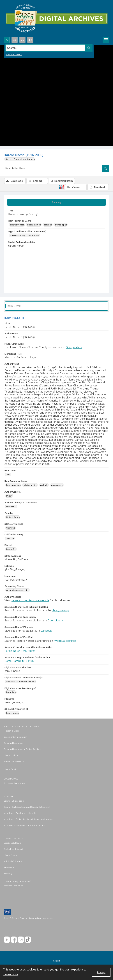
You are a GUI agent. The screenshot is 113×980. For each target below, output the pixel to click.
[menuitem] (56, 731)
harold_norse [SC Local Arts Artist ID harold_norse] (12, 713)
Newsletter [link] (9, 867)
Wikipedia (46, 631)
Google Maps (74, 347)
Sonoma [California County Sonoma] (10, 538)
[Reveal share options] (15, 40)
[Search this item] (53, 169)
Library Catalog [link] (11, 769)
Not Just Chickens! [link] (13, 861)
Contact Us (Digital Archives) (17, 881)
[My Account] (22, 40)
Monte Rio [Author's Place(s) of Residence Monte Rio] (11, 506)
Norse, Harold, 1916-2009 (19, 661)
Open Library (55, 621)
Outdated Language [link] (13, 743)
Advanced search (14, 54)
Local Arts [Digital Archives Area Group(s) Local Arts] (11, 692)
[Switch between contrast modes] (30, 40)
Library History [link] (11, 755)
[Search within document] (106, 169)
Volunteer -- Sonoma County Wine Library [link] (24, 825)
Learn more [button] (11, 974)
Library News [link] (10, 855)
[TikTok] (28, 940)
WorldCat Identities (65, 641)
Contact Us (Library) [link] (13, 849)
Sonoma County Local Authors (20, 159)
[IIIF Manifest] (98, 187)
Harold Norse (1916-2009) (20, 651)
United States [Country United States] (13, 517)
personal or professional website (30, 600)
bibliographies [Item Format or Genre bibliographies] (34, 225)
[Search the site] (45, 48)
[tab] (56, 202)
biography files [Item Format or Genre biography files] (17, 225)
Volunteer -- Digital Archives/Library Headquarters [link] (28, 819)
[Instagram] (21, 940)
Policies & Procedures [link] (14, 783)
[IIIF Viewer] (76, 187)
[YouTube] (7, 940)
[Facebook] (14, 940)
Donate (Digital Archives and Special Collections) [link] (27, 807)
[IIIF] (61, 187)
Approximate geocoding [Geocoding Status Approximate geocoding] (18, 590)
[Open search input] (7, 40)
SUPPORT (8, 797)
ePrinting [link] (8, 873)
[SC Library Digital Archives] (56, 18)
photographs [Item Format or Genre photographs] (61, 225)
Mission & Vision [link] (12, 731)
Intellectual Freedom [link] (14, 761)
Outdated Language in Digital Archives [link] (22, 749)
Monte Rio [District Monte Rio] (11, 549)
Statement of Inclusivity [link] (15, 737)
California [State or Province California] (11, 528)
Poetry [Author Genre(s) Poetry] (9, 496)
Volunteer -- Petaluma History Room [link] (21, 813)
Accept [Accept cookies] (101, 972)
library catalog (60, 610)
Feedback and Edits (13, 886)
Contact (56, 961)
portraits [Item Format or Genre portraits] (48, 225)
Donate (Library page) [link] (14, 801)
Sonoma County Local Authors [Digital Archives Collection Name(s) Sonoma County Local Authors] (25, 235)
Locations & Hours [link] (12, 843)
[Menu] (106, 40)
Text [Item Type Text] (8, 474)
